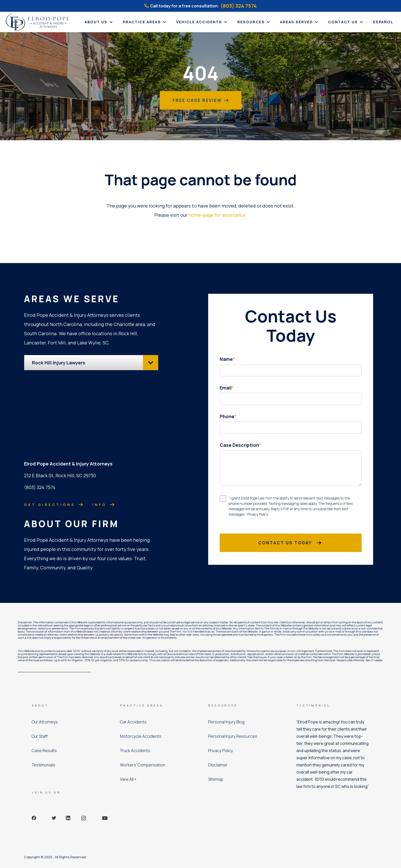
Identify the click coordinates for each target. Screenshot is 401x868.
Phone (228, 416)
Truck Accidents (135, 751)
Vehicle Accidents (199, 22)
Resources (251, 22)
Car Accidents (133, 722)
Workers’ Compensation (143, 765)
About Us (96, 22)
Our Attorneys (45, 722)
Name (227, 359)
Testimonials (43, 765)
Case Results (44, 751)
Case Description (241, 445)
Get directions (51, 504)
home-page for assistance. (218, 215)
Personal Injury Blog (226, 722)
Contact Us (343, 22)
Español (383, 22)
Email (227, 388)
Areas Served (296, 22)
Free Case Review (201, 100)
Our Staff (40, 736)
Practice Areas (142, 22)
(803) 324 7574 (239, 6)
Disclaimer (218, 765)
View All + (128, 779)
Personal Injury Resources (233, 736)
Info (101, 504)
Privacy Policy (221, 751)
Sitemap (216, 779)
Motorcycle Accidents (141, 736)
